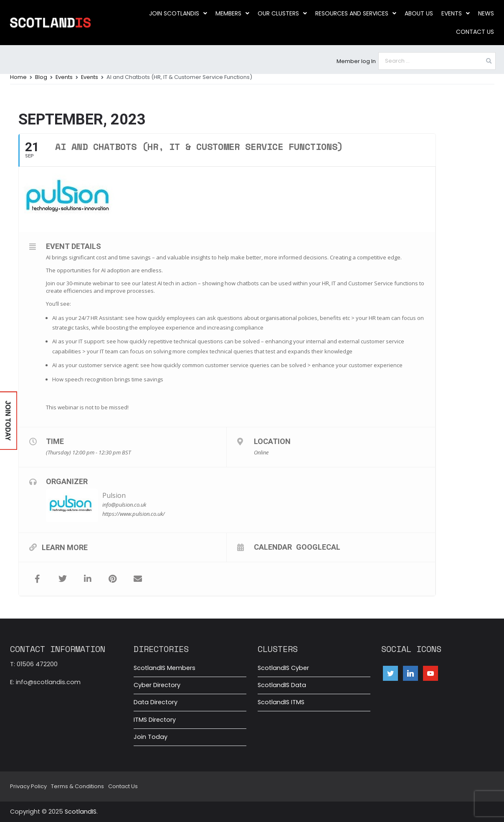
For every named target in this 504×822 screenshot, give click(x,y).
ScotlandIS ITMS (281, 702)
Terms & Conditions (77, 786)
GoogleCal (318, 547)
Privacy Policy (28, 786)
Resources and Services (356, 13)
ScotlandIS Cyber (283, 668)
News (486, 13)
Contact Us (475, 32)
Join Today (151, 737)
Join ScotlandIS (178, 13)
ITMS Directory (155, 720)
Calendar (273, 547)
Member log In (356, 61)
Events (456, 13)
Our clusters (282, 13)
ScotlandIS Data (282, 685)
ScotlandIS (81, 812)
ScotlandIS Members (165, 668)
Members (232, 13)
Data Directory (156, 702)
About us (419, 13)
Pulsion (114, 495)
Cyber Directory (157, 685)
